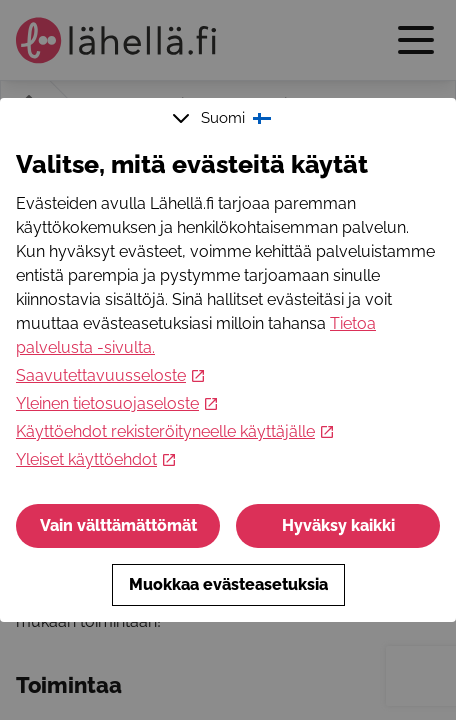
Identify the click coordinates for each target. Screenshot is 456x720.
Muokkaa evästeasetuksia (228, 584)
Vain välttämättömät (118, 525)
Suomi (224, 118)
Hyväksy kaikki (338, 525)
